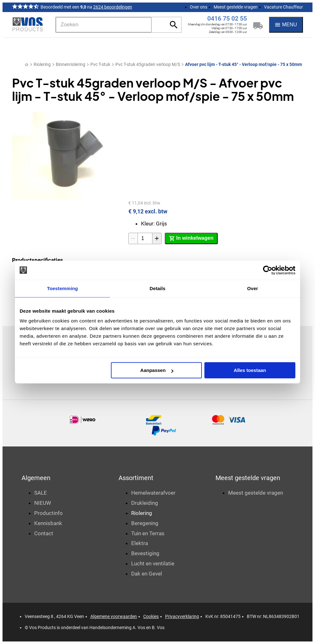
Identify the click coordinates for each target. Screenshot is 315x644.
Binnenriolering (71, 64)
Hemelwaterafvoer (153, 493)
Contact (44, 533)
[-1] (133, 238)
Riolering (42, 64)
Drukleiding (145, 503)
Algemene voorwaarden (114, 616)
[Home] (27, 65)
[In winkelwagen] (191, 238)
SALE (41, 493)
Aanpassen (157, 370)
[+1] (157, 238)
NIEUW (43, 503)
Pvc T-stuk (100, 64)
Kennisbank (48, 523)
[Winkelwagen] (258, 25)
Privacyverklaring (182, 616)
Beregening (145, 523)
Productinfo (48, 513)
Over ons (199, 7)
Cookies (151, 616)
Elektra (140, 543)
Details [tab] (157, 288)
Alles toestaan (250, 370)
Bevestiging (145, 553)
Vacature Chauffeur (283, 7)
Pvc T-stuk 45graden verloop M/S (148, 64)
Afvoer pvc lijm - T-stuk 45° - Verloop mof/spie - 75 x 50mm (244, 64)
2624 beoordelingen (113, 7)
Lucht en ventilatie (153, 563)
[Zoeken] (104, 25)
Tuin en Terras (148, 533)
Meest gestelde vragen (236, 7)
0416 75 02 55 (227, 19)
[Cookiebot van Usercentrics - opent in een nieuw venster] (268, 270)
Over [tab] (253, 288)
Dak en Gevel (147, 574)
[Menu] (286, 25)
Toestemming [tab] (62, 288)
